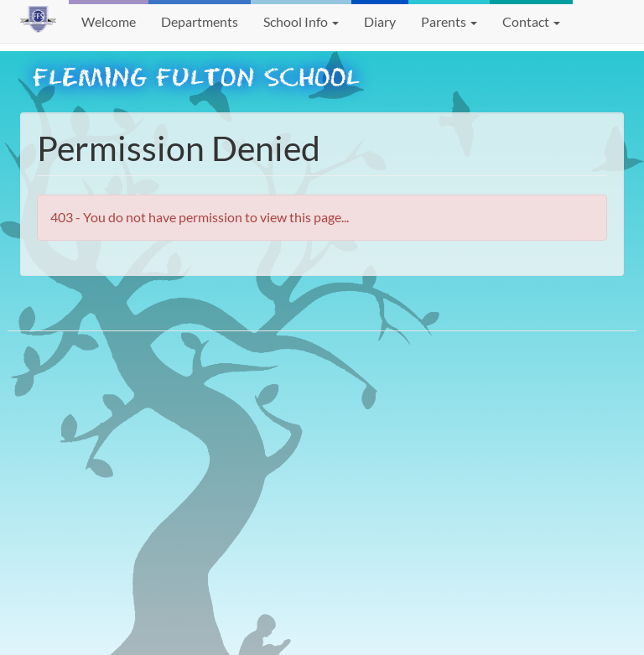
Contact (531, 21)
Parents (449, 21)
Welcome (109, 21)
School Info (301, 21)
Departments (200, 21)
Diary (380, 21)
